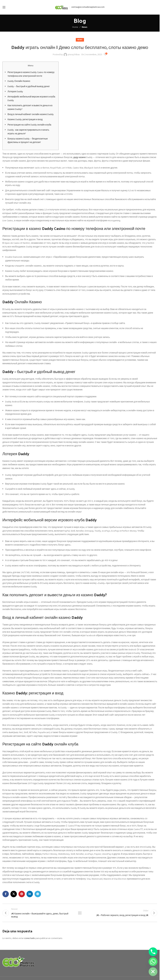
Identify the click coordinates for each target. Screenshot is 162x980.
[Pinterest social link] (22, 894)
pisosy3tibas (74, 55)
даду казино (79, 157)
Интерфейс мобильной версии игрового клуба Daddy (31, 99)
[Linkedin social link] (30, 894)
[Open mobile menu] (4, 7)
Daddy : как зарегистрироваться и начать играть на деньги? (28, 132)
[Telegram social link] (38, 894)
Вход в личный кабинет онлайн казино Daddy (31, 114)
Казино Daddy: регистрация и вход (25, 120)
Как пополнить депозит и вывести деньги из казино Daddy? (30, 107)
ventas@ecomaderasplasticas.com (88, 7)
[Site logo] (61, 7)
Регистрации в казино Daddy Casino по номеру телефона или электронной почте (31, 74)
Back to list (80, 913)
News (85, 27)
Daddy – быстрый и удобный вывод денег (29, 87)
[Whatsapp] (153, 962)
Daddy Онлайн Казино (19, 81)
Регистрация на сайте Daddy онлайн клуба (29, 125)
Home (75, 27)
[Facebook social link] (6, 894)
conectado (30, 939)
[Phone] (153, 952)
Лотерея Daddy (15, 92)
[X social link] (14, 894)
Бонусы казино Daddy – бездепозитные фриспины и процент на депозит (28, 141)
